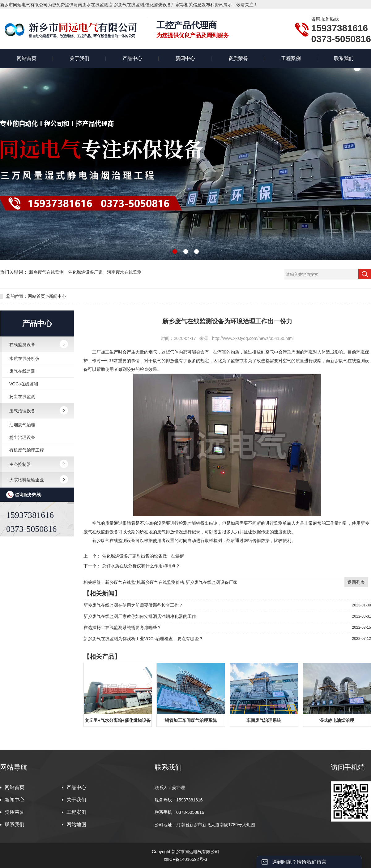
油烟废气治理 (22, 425)
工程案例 (291, 58)
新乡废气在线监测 (47, 272)
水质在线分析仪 (24, 358)
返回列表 (356, 582)
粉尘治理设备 (22, 437)
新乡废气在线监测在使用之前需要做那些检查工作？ (133, 605)
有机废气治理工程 (27, 450)
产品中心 (132, 58)
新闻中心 (185, 58)
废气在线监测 (22, 371)
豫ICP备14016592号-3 (185, 859)
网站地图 (76, 825)
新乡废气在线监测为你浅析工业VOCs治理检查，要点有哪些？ (143, 639)
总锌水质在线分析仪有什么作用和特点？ (141, 566)
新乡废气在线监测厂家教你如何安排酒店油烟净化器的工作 (140, 616)
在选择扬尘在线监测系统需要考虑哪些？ (122, 627)
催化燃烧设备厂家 (86, 272)
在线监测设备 (22, 345)
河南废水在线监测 (124, 272)
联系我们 (344, 58)
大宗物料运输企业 (27, 480)
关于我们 (79, 58)
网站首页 (27, 58)
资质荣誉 (238, 58)
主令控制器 (20, 464)
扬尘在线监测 (22, 397)
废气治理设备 (22, 411)
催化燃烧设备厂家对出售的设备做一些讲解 (143, 556)
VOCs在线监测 (24, 384)
